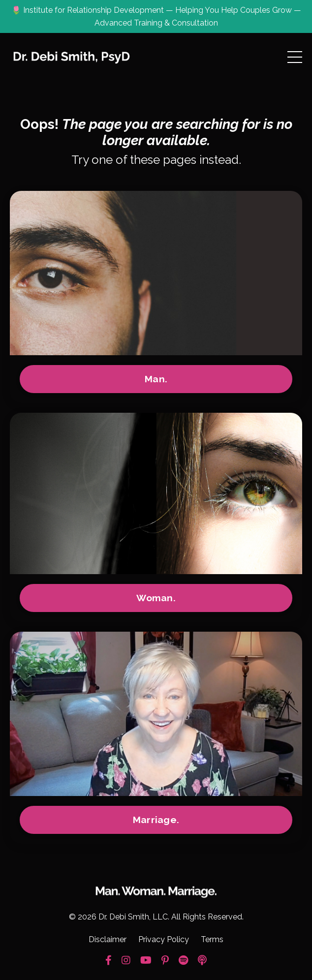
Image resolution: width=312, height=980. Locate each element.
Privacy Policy (164, 939)
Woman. (156, 598)
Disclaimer (108, 939)
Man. (156, 379)
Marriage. (156, 820)
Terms (212, 939)
